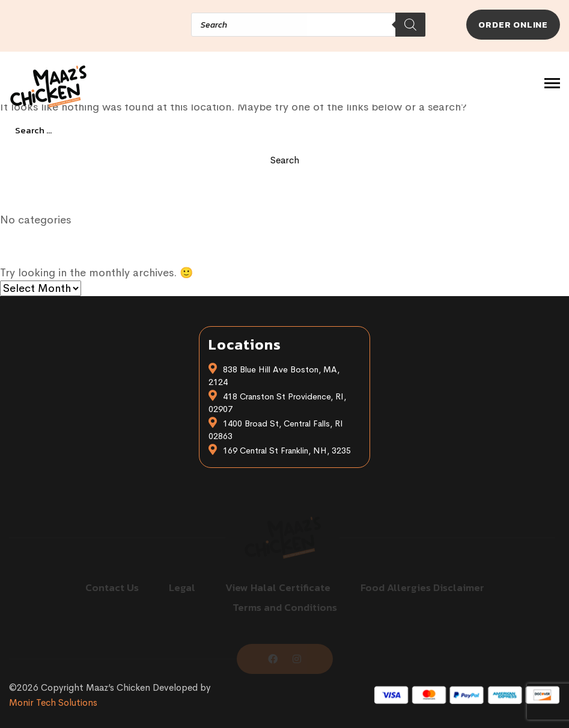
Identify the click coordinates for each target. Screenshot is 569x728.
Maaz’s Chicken (118, 687)
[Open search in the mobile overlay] (206, 25)
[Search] (410, 25)
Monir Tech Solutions (53, 702)
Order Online (513, 24)
